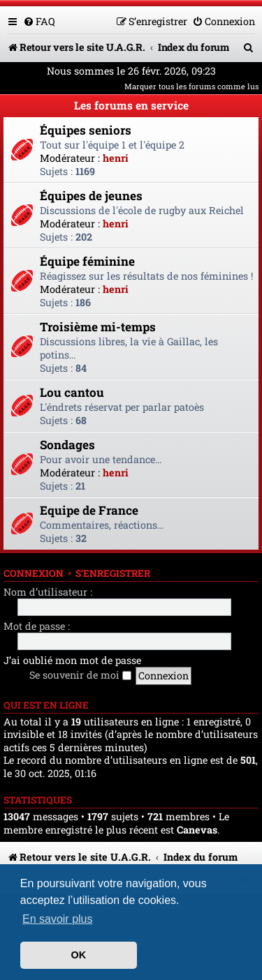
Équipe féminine (87, 261)
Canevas (197, 830)
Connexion (34, 573)
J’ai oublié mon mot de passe (72, 660)
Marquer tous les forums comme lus (191, 86)
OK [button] (79, 955)
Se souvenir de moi (80, 675)
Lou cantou (72, 392)
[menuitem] (39, 21)
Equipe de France (89, 510)
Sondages (67, 445)
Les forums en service (131, 105)
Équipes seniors (86, 130)
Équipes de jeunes (91, 196)
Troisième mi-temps (98, 327)
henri (116, 158)
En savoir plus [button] (58, 919)
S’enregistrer (113, 573)
